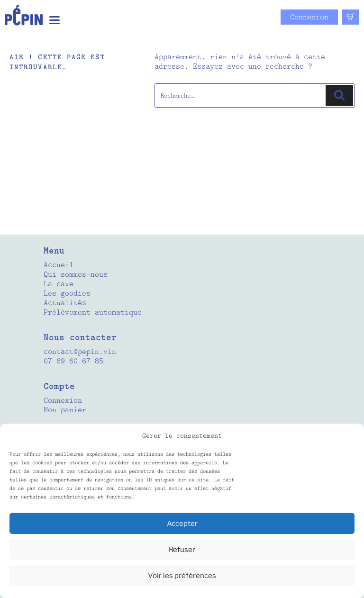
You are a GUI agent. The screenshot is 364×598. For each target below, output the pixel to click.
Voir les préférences (182, 576)
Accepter (182, 524)
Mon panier (65, 410)
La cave (59, 284)
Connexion (309, 17)
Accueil (59, 265)
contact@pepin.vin (80, 352)
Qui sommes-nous (76, 274)
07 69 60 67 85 (73, 361)
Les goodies (67, 293)
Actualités (65, 303)
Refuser (182, 550)
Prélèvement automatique (93, 312)
